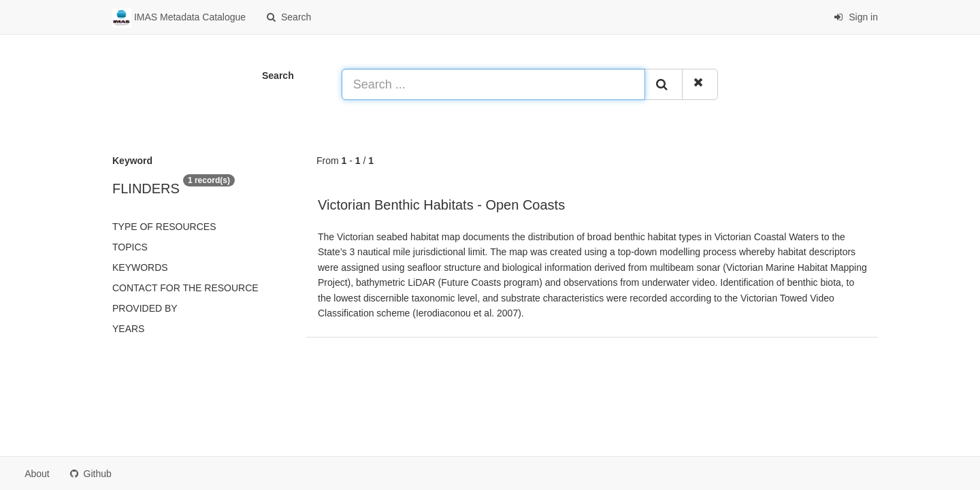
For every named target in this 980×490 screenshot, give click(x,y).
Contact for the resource (185, 288)
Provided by (145, 308)
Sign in (856, 17)
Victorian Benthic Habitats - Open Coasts (441, 205)
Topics (130, 247)
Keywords (140, 267)
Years (128, 329)
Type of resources (164, 227)
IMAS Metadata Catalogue (179, 18)
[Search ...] (493, 84)
